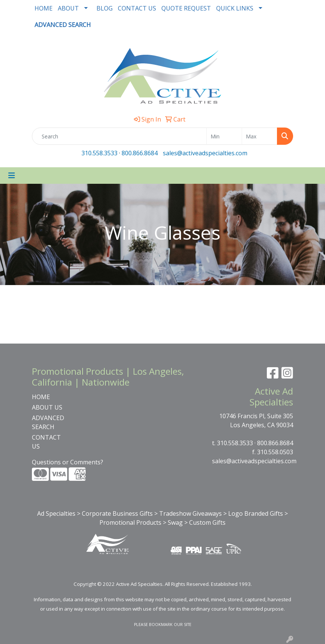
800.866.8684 (140, 153)
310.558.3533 (99, 153)
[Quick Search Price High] (260, 136)
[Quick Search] (119, 136)
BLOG (105, 8)
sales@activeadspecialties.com (205, 153)
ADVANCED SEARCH (48, 422)
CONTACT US (137, 8)
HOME (44, 8)
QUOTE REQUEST (186, 8)
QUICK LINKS (235, 8)
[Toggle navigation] (12, 176)
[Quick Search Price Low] (224, 136)
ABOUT (68, 8)
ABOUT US (47, 407)
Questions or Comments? (68, 462)
